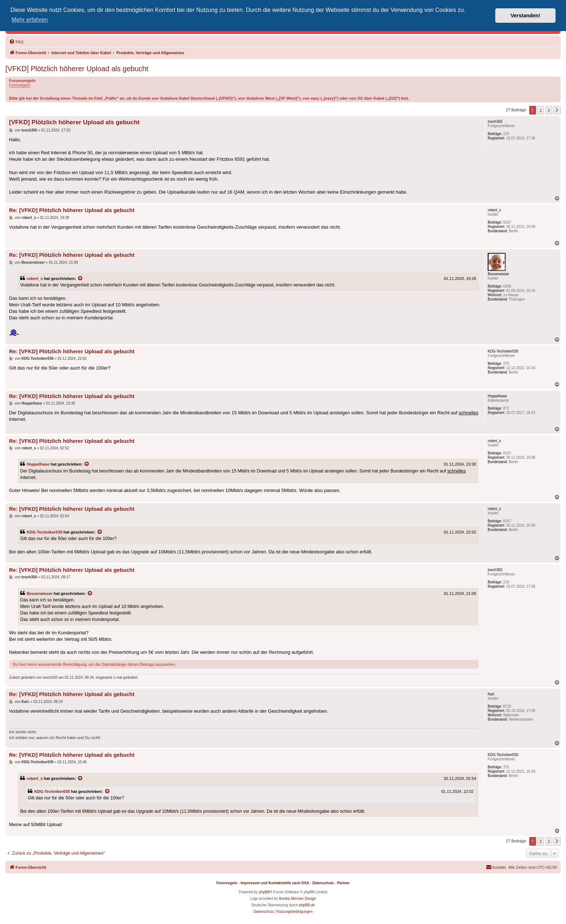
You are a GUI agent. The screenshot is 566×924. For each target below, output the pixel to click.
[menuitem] (16, 42)
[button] (557, 110)
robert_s (35, 279)
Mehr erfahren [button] (30, 20)
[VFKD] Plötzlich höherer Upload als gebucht (77, 69)
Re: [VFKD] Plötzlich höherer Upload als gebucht (72, 210)
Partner (343, 883)
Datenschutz (323, 883)
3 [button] (549, 110)
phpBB (264, 892)
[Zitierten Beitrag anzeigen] (80, 279)
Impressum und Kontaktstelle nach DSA (275, 883)
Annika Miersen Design (297, 899)
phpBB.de (307, 905)
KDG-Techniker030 (45, 532)
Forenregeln (20, 85)
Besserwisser (40, 593)
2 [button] (541, 110)
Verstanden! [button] (526, 16)
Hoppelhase (38, 464)
